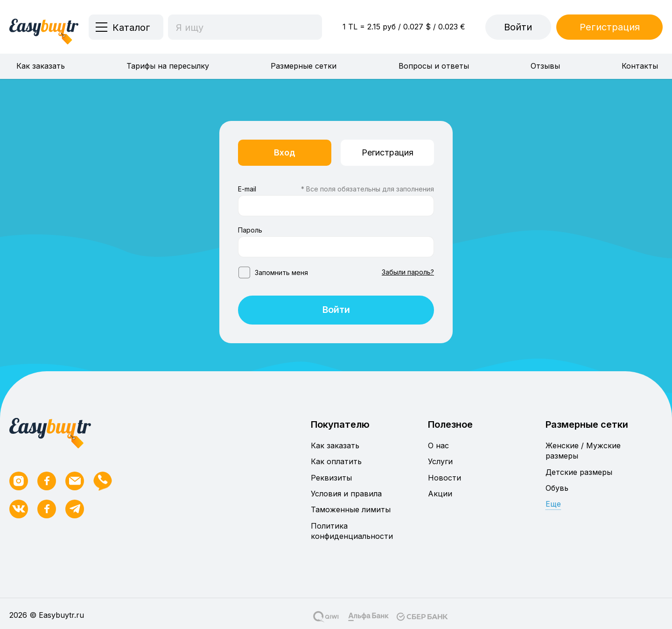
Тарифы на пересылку (168, 66)
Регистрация (610, 27)
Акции (440, 494)
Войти (518, 27)
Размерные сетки (304, 66)
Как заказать (41, 66)
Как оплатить (336, 461)
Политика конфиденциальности (352, 531)
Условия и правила (346, 494)
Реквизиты (331, 478)
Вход (285, 152)
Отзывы (545, 66)
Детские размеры (579, 472)
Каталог (131, 28)
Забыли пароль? (408, 272)
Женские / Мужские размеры (583, 451)
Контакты (640, 66)
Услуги (440, 461)
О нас (438, 445)
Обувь (557, 488)
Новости (444, 478)
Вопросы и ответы (434, 66)
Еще (553, 504)
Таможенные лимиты (351, 510)
